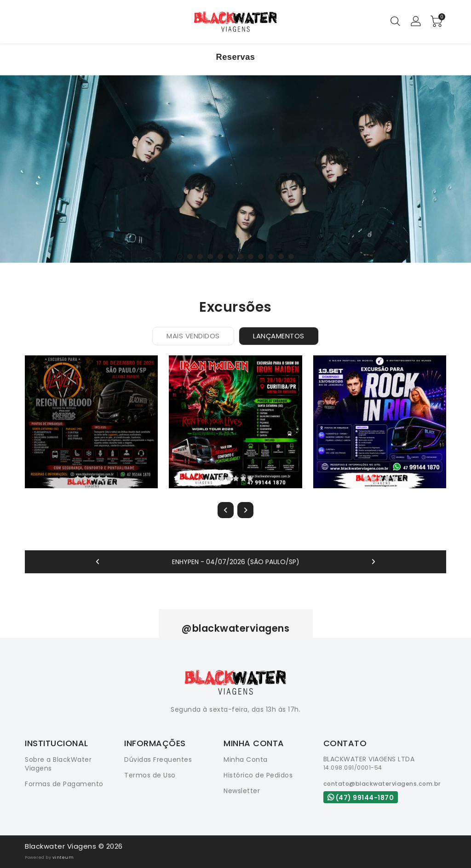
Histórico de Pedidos (258, 775)
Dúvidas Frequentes (158, 759)
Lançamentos (279, 336)
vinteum (63, 857)
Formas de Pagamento (64, 784)
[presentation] (226, 510)
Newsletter (242, 791)
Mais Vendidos (193, 336)
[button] (180, 257)
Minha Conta (246, 759)
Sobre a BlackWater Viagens (58, 764)
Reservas (236, 57)
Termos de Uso (150, 775)
